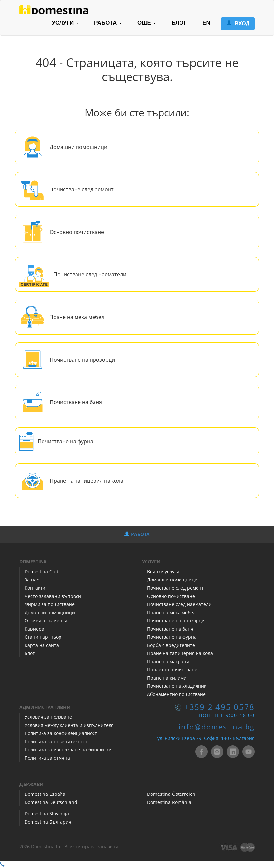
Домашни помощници (78, 147)
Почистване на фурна (65, 441)
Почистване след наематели (90, 274)
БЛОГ (179, 23)
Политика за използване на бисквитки (68, 750)
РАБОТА (137, 534)
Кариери (34, 629)
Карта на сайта (42, 645)
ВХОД (238, 23)
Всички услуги (163, 572)
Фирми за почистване (50, 604)
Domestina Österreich (171, 794)
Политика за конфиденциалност (61, 733)
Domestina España (45, 794)
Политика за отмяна (47, 758)
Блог (30, 653)
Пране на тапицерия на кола (86, 481)
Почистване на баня (76, 402)
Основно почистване (77, 232)
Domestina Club (42, 572)
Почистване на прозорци (82, 360)
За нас (32, 580)
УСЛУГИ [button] (65, 23)
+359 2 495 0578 (219, 707)
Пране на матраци (168, 661)
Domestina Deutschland (51, 802)
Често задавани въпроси (53, 596)
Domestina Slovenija (47, 814)
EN (206, 23)
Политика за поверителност (56, 741)
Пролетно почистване (172, 670)
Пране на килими (167, 678)
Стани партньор (43, 637)
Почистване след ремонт (82, 189)
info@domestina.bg (217, 727)
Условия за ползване (48, 717)
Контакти (35, 588)
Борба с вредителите (171, 645)
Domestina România (169, 802)
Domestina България (48, 822)
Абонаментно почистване (176, 694)
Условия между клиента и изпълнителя (69, 725)
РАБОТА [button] (108, 23)
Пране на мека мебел (77, 317)
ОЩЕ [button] (147, 23)
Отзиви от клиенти (46, 621)
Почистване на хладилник (177, 686)
